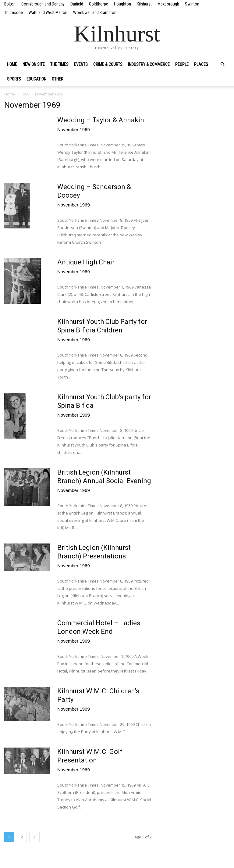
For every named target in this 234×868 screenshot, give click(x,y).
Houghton (122, 4)
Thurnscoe (14, 13)
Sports (14, 79)
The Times (59, 64)
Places (201, 64)
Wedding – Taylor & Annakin (101, 120)
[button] (222, 64)
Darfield (77, 4)
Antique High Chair (86, 262)
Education (36, 79)
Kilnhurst (144, 4)
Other (58, 79)
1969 (25, 94)
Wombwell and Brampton (95, 13)
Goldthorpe (99, 4)
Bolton (10, 4)
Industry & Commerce (149, 64)
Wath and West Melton (48, 13)
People (182, 64)
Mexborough (168, 4)
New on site (34, 64)
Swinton (192, 4)
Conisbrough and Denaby (43, 4)
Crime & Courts (108, 64)
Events (81, 64)
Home (12, 64)
